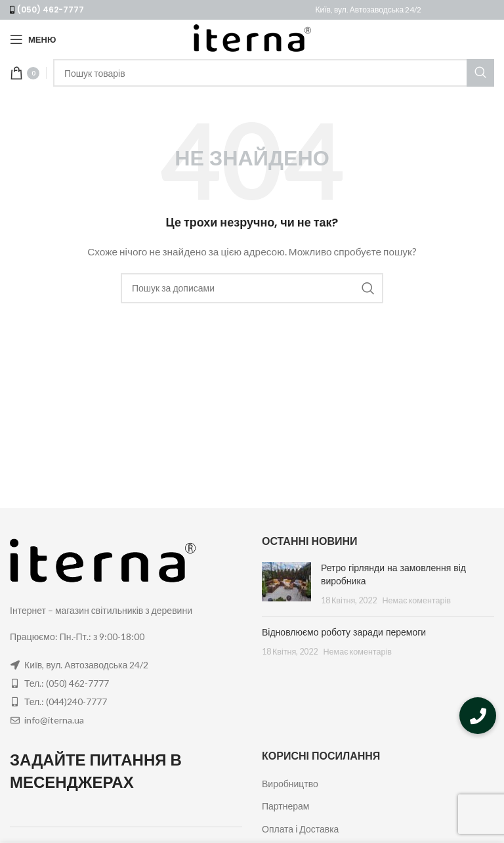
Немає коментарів (416, 600)
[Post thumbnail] (286, 584)
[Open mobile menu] (33, 39)
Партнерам (285, 806)
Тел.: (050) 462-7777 (67, 683)
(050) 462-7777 (51, 10)
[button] (478, 716)
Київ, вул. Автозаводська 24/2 (369, 10)
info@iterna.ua (54, 720)
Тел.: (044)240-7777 (66, 702)
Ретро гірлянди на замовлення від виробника (393, 574)
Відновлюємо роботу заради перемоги (344, 632)
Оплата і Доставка (300, 829)
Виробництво (290, 784)
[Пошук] (274, 73)
